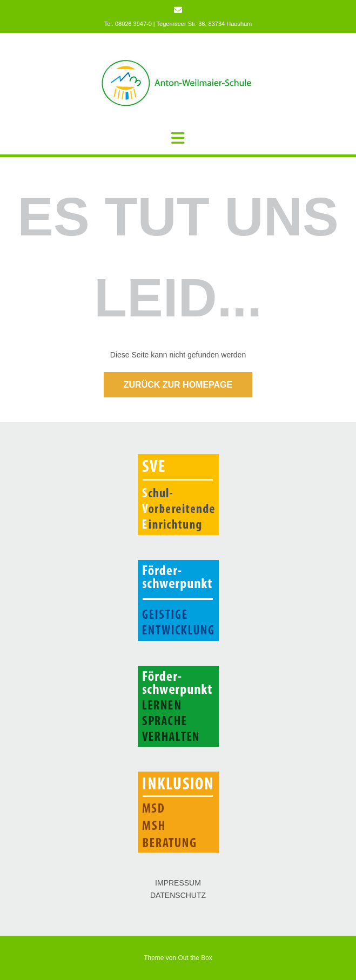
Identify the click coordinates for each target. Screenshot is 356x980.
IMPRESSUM (178, 883)
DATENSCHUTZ (178, 895)
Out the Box (195, 958)
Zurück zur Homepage (178, 385)
